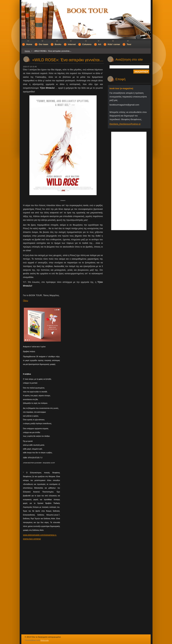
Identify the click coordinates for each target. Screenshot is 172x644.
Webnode (45, 640)
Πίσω (26, 301)
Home (28, 51)
